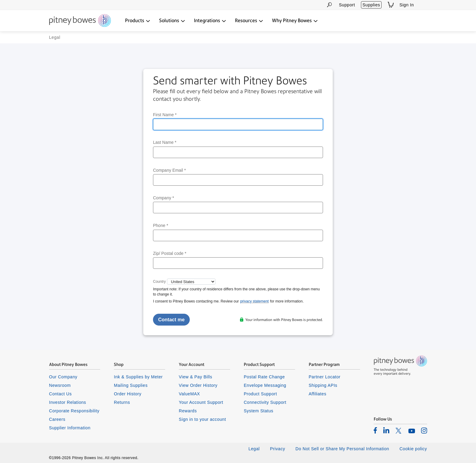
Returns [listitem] (122, 402)
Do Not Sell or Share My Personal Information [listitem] (342, 449)
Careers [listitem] (57, 419)
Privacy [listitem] (277, 449)
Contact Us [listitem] (61, 394)
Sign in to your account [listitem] (202, 419)
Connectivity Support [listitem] (265, 402)
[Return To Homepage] (80, 21)
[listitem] (375, 430)
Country (159, 282)
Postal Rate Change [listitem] (264, 377)
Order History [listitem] (128, 394)
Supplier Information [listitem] (70, 428)
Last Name (165, 142)
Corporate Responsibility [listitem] (74, 411)
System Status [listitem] (259, 411)
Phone (161, 225)
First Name (165, 115)
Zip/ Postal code (170, 253)
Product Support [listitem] (260, 394)
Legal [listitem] (254, 449)
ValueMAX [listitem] (189, 394)
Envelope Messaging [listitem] (265, 385)
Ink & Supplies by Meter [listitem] (138, 377)
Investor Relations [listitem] (68, 402)
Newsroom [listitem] (60, 385)
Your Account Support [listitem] (201, 402)
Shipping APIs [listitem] (323, 385)
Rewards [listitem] (188, 411)
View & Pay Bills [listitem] (195, 377)
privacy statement (254, 301)
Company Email (169, 170)
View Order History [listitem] (198, 385)
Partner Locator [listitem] (325, 377)
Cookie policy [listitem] (413, 449)
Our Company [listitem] (63, 377)
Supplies (371, 5)
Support (347, 5)
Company (163, 198)
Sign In (407, 5)
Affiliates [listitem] (318, 394)
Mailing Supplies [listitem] (131, 385)
